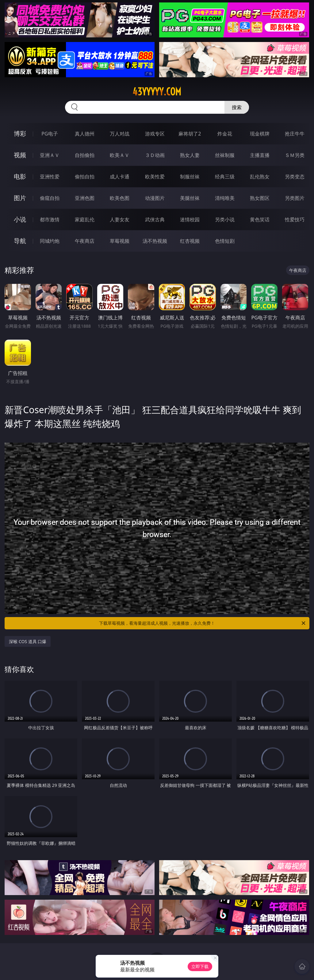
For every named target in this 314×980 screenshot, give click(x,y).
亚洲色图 (85, 198)
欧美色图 (120, 198)
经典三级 (225, 177)
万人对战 (120, 134)
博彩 (20, 133)
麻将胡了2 (190, 134)
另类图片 (295, 198)
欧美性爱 (155, 177)
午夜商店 (85, 241)
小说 (20, 219)
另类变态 (295, 177)
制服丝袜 (190, 177)
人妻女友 (120, 219)
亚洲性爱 (50, 177)
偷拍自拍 (85, 177)
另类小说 (225, 219)
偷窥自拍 (50, 198)
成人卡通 (120, 177)
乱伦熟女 (260, 177)
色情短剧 (225, 241)
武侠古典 (155, 219)
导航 (20, 241)
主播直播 (260, 155)
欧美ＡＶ (120, 155)
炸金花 (225, 134)
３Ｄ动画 (155, 155)
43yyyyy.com (157, 92)
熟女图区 (260, 198)
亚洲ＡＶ (50, 155)
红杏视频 (190, 241)
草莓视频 (120, 241)
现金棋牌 (260, 134)
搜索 (237, 107)
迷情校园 (190, 219)
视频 (20, 155)
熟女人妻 (190, 155)
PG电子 (50, 134)
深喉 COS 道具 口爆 (28, 641)
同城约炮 (50, 241)
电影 (20, 176)
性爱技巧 (295, 219)
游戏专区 (155, 134)
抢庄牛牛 (295, 134)
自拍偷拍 (85, 155)
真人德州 (85, 134)
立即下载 (200, 966)
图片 (20, 198)
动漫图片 (155, 198)
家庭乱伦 (85, 219)
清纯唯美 (225, 198)
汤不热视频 (155, 241)
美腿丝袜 (190, 198)
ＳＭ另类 (295, 155)
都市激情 (50, 219)
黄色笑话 (260, 219)
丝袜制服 (225, 155)
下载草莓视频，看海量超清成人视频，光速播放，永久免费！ (203, 623)
